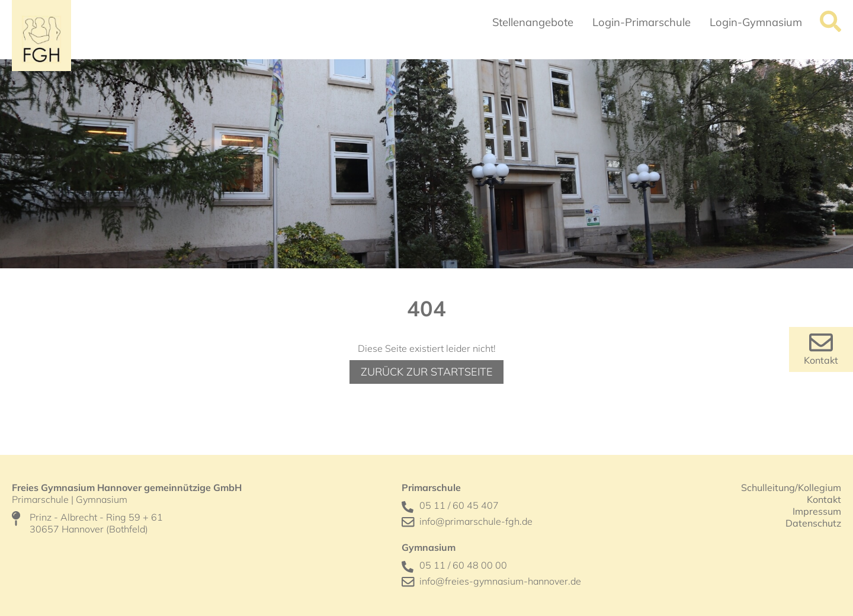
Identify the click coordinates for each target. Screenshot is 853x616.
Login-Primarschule (642, 22)
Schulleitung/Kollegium (791, 487)
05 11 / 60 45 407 (459, 505)
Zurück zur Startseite (427, 372)
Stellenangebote (533, 22)
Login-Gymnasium (756, 22)
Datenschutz (813, 523)
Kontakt (821, 360)
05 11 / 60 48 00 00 (463, 565)
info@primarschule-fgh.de (476, 521)
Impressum (817, 511)
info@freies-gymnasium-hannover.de (500, 581)
